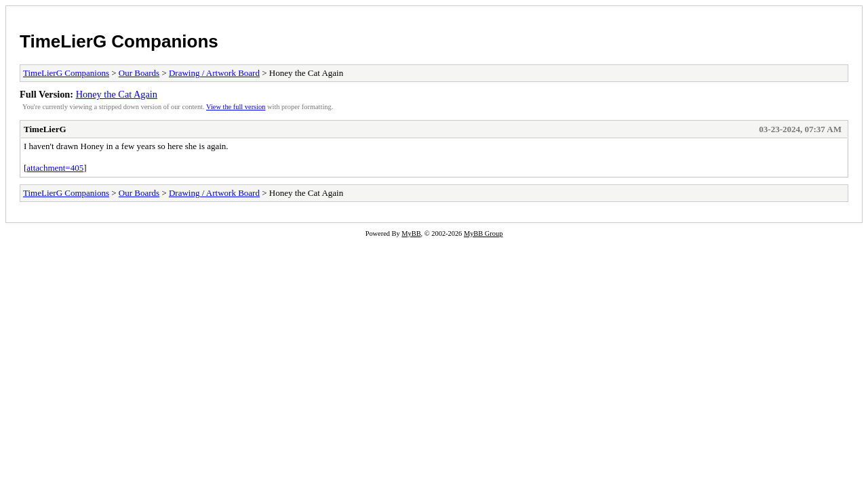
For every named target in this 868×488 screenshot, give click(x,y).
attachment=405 (55, 168)
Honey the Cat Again (117, 94)
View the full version (236, 107)
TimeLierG (45, 129)
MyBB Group (483, 233)
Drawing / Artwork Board (214, 73)
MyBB (411, 233)
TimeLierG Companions (119, 41)
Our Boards (139, 73)
